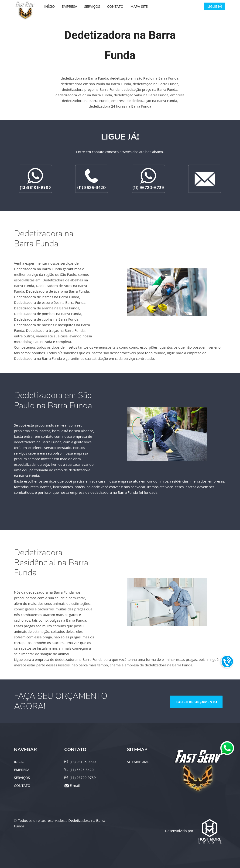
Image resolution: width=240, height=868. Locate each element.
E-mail (75, 785)
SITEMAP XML (138, 762)
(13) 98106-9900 (83, 762)
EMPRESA (22, 770)
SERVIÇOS (22, 777)
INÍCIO (19, 762)
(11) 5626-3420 (82, 770)
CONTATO (22, 785)
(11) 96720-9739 (83, 777)
